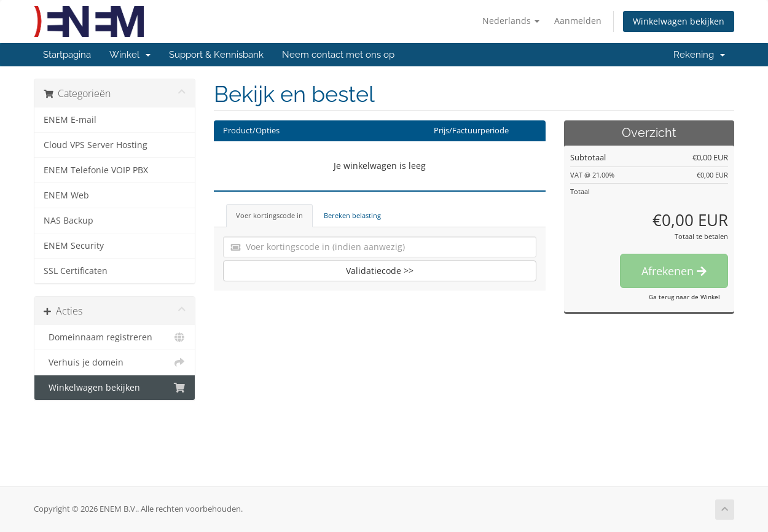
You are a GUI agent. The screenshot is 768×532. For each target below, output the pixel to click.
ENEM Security (74, 246)
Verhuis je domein (115, 362)
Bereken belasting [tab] (352, 215)
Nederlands (511, 21)
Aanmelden (578, 21)
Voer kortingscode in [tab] (269, 215)
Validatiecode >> (380, 271)
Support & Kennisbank (216, 55)
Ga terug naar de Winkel (684, 297)
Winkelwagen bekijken (679, 21)
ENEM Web (66, 195)
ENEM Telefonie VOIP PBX (96, 170)
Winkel (130, 55)
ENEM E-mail (70, 120)
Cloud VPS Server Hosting (96, 145)
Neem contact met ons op (338, 55)
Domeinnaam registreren (115, 337)
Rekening (699, 55)
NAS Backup (69, 221)
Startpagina (67, 55)
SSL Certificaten (76, 271)
